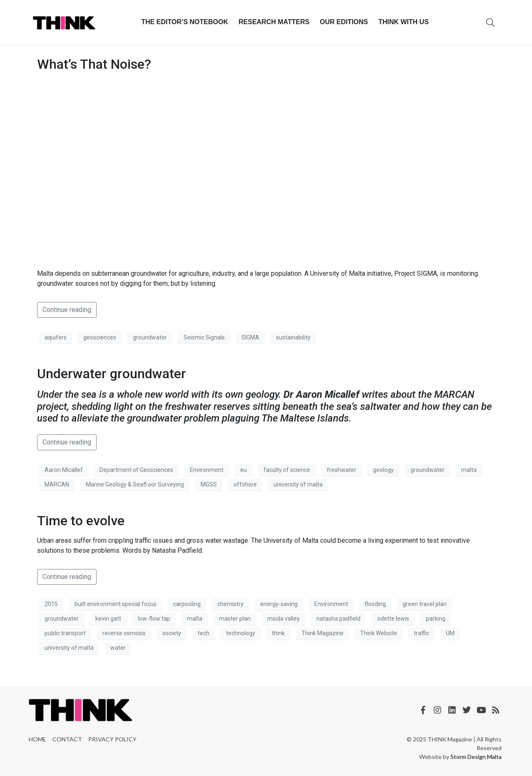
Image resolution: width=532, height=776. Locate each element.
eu (244, 470)
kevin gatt (108, 619)
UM (450, 633)
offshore (245, 484)
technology (241, 633)
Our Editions (344, 22)
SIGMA (250, 337)
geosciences (100, 337)
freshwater (342, 470)
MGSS (209, 484)
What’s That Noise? (94, 64)
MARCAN (57, 484)
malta (469, 470)
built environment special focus (116, 604)
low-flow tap (154, 619)
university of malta (298, 484)
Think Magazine (322, 633)
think (278, 633)
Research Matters (274, 22)
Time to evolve (81, 521)
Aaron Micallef (64, 470)
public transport (65, 633)
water (118, 648)
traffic (421, 633)
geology (383, 470)
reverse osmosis (124, 633)
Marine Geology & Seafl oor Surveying (135, 484)
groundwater (150, 337)
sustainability (293, 337)
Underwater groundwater (112, 374)
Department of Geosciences (136, 470)
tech (204, 633)
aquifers (56, 337)
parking (436, 619)
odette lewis (393, 619)
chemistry (230, 604)
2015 (51, 604)
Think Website (379, 633)
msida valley (283, 619)
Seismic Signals (204, 337)
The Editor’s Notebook (185, 22)
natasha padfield (338, 619)
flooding (375, 604)
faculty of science (287, 470)
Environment (207, 470)
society (172, 633)
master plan (235, 619)
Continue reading (67, 310)
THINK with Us (404, 22)
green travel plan (425, 604)
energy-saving (279, 604)
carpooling (187, 604)
